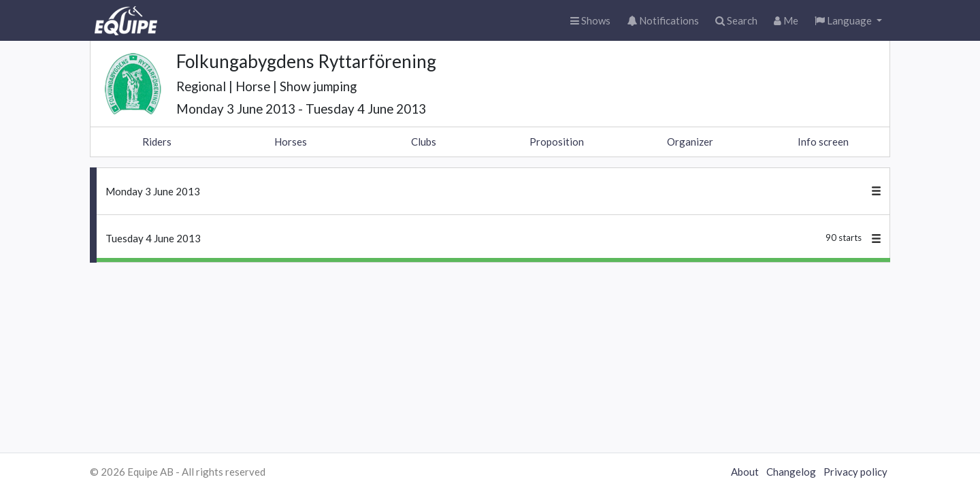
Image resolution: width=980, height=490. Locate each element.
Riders (157, 142)
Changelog (791, 472)
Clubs (424, 142)
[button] (848, 21)
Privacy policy (855, 472)
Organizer (690, 142)
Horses (291, 142)
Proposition (557, 142)
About (745, 472)
